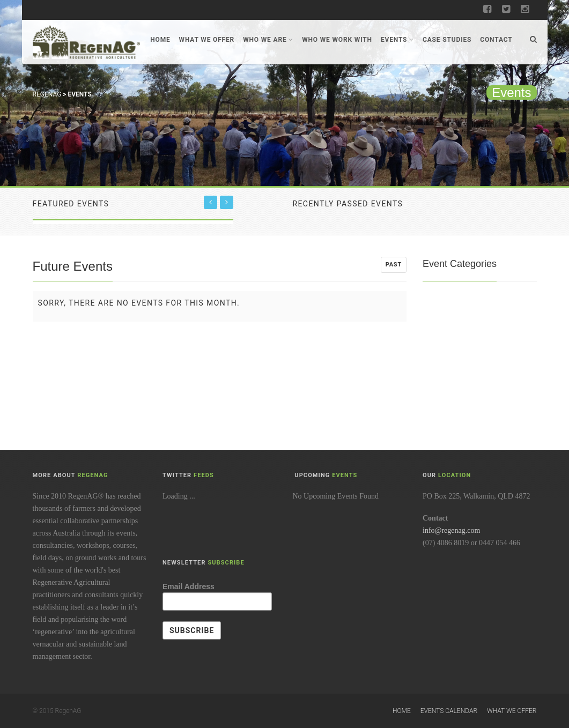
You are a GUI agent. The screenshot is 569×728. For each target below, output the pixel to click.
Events (397, 40)
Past (394, 265)
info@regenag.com (451, 530)
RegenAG (47, 94)
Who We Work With (337, 40)
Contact (496, 40)
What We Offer (207, 40)
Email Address (189, 586)
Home (160, 40)
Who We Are (268, 40)
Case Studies (447, 40)
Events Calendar (449, 711)
